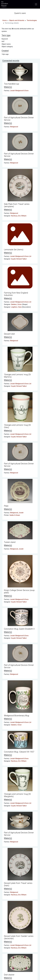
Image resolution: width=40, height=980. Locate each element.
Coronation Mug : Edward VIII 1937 (19, 752)
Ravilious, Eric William (19, 216)
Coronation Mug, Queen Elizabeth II (19, 629)
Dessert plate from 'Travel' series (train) (18, 884)
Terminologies (32, 20)
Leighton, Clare (17, 307)
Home (5, 20)
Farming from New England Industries (16, 294)
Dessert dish (9, 334)
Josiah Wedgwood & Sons (19, 91)
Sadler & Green (15, 515)
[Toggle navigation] (36, 4)
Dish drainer (9, 975)
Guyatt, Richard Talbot (19, 259)
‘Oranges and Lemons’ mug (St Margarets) (17, 795)
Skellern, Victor (17, 304)
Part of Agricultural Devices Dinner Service (19, 119)
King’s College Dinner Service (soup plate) (19, 591)
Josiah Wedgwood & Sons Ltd (21, 256)
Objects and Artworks (17, 20)
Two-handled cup (11, 84)
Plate (6, 506)
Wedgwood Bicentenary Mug (17, 716)
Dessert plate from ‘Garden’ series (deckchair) (19, 937)
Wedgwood (14, 127)
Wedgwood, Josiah (17, 513)
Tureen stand (10, 542)
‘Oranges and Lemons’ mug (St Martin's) (17, 376)
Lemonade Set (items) (14, 250)
